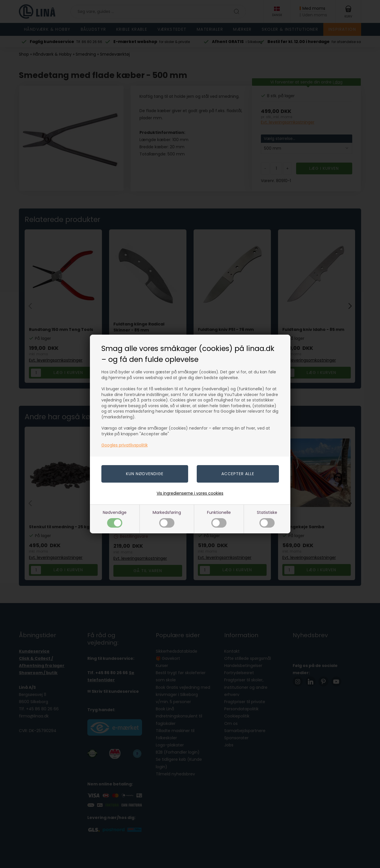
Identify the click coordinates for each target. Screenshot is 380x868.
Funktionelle (219, 519)
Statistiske (267, 519)
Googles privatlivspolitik (125, 445)
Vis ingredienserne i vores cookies (190, 493)
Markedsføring (167, 519)
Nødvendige (115, 519)
